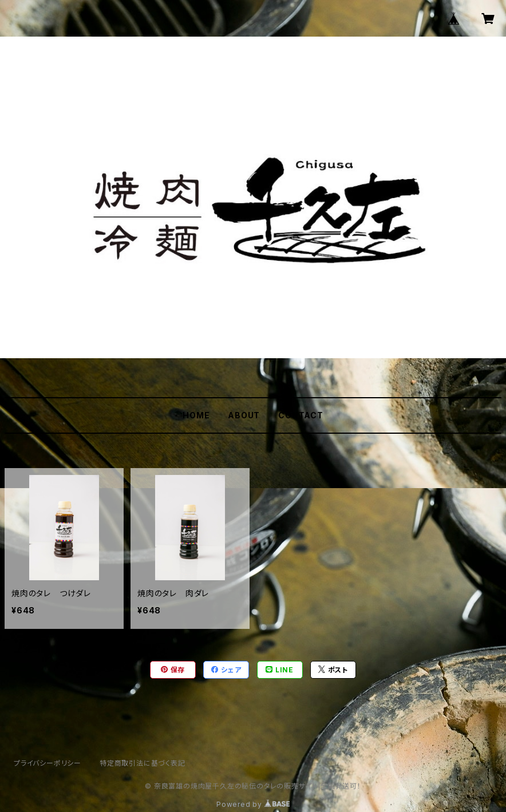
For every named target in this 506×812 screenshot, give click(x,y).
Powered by (253, 804)
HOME (196, 415)
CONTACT (301, 415)
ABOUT (244, 415)
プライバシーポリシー (48, 763)
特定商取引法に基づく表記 (143, 763)
